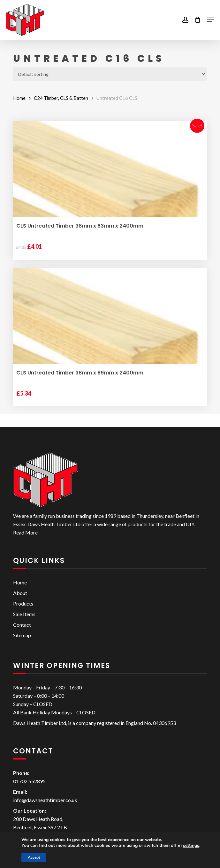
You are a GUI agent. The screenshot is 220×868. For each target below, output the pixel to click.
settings (191, 846)
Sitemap (22, 635)
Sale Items (24, 614)
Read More (25, 532)
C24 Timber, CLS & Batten (61, 98)
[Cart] (198, 20)
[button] (211, 20)
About (20, 593)
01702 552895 (29, 781)
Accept (34, 857)
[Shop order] (110, 74)
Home (19, 98)
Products (23, 603)
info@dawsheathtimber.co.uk (45, 800)
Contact (22, 625)
